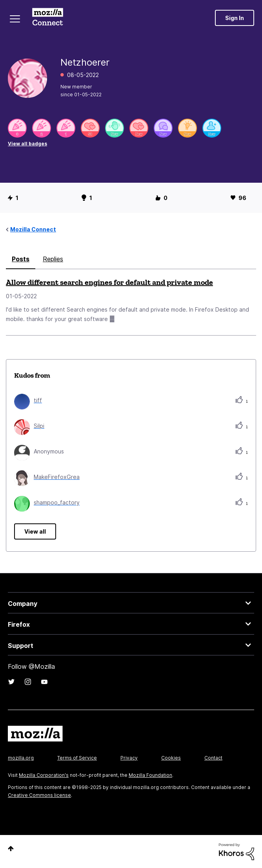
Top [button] (11, 849)
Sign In (235, 18)
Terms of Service (77, 758)
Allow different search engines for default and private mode (109, 282)
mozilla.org (21, 758)
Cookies (171, 758)
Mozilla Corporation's (44, 775)
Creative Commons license (39, 795)
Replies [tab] (53, 259)
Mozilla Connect (48, 18)
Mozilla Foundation (150, 775)
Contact (213, 758)
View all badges (27, 144)
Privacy (129, 758)
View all (35, 531)
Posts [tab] (21, 259)
